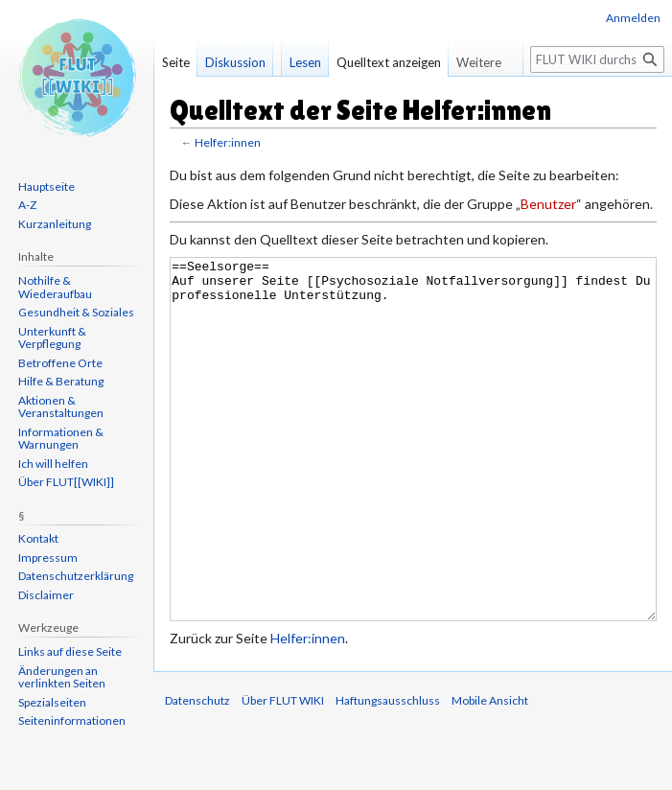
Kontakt (38, 538)
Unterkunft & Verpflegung (52, 338)
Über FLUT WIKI (283, 772)
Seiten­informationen (72, 720)
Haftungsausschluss (388, 772)
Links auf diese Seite (70, 651)
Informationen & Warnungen (61, 439)
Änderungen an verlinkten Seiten (62, 677)
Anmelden (633, 18)
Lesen (305, 62)
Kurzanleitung (55, 224)
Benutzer (548, 204)
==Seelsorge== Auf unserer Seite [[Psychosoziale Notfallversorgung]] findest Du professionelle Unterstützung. (413, 475)
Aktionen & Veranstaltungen (61, 407)
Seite (176, 62)
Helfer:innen (228, 142)
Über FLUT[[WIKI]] (66, 482)
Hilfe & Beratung (61, 381)
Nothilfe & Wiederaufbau (55, 287)
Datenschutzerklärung (76, 576)
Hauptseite (46, 186)
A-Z (27, 205)
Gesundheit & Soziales (76, 312)
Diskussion (235, 62)
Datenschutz (197, 772)
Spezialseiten (52, 702)
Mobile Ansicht (490, 772)
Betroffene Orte (60, 363)
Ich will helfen (53, 464)
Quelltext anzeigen (389, 62)
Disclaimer (46, 595)
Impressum (48, 558)
